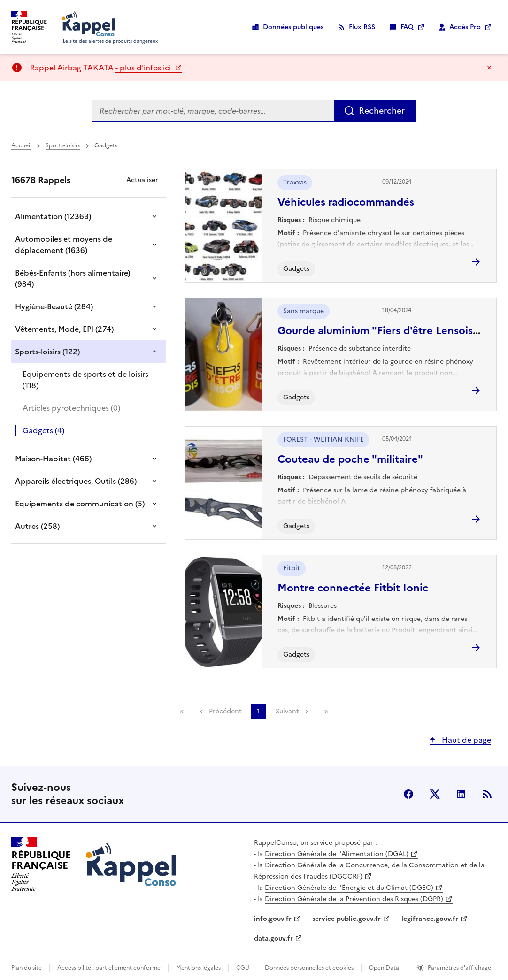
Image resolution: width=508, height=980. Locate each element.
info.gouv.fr (273, 919)
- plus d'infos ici (144, 68)
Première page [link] (182, 712)
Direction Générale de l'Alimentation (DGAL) (337, 854)
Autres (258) (37, 526)
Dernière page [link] (326, 712)
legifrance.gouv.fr (430, 919)
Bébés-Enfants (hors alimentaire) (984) (73, 278)
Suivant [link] (287, 711)
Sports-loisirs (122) (47, 352)
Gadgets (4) (43, 430)
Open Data (384, 968)
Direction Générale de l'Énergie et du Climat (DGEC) (349, 888)
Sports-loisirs (63, 145)
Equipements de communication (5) (80, 504)
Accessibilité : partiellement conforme (109, 968)
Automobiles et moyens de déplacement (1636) (64, 245)
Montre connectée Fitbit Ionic (353, 588)
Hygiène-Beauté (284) (54, 306)
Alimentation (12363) (53, 216)
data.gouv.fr (273, 938)
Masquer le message (489, 68)
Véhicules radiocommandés (346, 202)
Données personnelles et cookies (309, 968)
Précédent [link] (225, 711)
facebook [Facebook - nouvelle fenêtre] (408, 794)
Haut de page (466, 740)
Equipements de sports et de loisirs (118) (85, 380)
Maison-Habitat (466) (53, 459)
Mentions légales (198, 968)
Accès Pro (465, 27)
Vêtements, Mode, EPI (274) (64, 329)
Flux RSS (362, 27)
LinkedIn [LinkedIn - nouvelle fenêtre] (461, 794)
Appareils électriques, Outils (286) (76, 481)
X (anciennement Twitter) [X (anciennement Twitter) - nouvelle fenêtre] (435, 794)
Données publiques (293, 27)
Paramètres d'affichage (459, 968)
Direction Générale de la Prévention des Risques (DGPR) (354, 899)
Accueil (21, 145)
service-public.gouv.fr (346, 919)
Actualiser (142, 180)
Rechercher (382, 111)
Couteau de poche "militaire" (350, 459)
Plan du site (27, 968)
